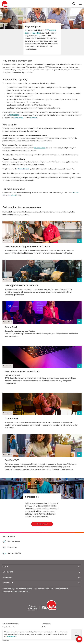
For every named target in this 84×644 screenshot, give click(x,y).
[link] (42, 524)
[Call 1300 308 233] (12, 554)
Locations (7, 578)
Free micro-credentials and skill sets (22, 372)
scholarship (19, 118)
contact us (12, 195)
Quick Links (8, 572)
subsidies (34, 118)
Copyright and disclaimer (11, 624)
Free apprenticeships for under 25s (22, 286)
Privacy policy (46, 624)
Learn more (7, 241)
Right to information (9, 627)
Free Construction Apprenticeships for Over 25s (28, 247)
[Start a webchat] (11, 542)
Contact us (8, 583)
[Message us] (10, 548)
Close (76, 636)
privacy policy (12, 637)
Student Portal (40, 148)
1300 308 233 (14, 115)
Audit (44, 627)
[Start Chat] (79, 639)
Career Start (11, 327)
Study (5, 567)
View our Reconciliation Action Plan (16, 592)
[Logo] (5, 7)
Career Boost (11, 419)
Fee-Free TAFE (12, 460)
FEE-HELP (36, 33)
